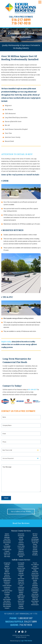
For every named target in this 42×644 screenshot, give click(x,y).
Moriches (21, 599)
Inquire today (6, 342)
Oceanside (35, 537)
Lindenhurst (21, 587)
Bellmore (7, 536)
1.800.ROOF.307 (25, 618)
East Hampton (7, 599)
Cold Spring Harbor (7, 591)
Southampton (35, 591)
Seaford (35, 548)
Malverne (21, 551)
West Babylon (35, 601)
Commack (7, 592)
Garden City (7, 553)
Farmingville (21, 563)
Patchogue (21, 608)
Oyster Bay (35, 543)
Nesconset (21, 603)
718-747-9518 (21, 23)
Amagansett (7, 563)
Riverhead (35, 572)
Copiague (7, 594)
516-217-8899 (21, 20)
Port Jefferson (35, 565)
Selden (35, 582)
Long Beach (21, 548)
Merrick (21, 557)
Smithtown (35, 587)
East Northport (7, 605)
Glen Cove (7, 555)
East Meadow (7, 541)
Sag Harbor (35, 577)
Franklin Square (7, 550)
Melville (21, 594)
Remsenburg (35, 568)
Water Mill (35, 599)
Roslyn (35, 544)
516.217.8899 (30, 622)
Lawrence (21, 543)
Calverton (7, 584)
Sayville (35, 580)
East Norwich (7, 543)
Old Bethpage (35, 539)
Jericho (21, 541)
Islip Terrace (21, 579)
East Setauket (7, 606)
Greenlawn (21, 565)
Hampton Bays (21, 568)
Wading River (35, 596)
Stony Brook (35, 594)
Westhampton (35, 605)
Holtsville (21, 573)
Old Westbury (35, 541)
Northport (21, 605)
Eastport (7, 608)
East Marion (7, 601)
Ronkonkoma (35, 575)
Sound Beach (35, 589)
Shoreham (35, 586)
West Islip (35, 603)
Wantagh (35, 553)
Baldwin (7, 534)
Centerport (7, 589)
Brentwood (7, 577)
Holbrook (21, 572)
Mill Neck (35, 534)
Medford (21, 592)
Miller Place (21, 598)
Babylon (7, 566)
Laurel (21, 586)
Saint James (35, 579)
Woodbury (35, 555)
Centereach (7, 587)
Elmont (7, 544)
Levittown (21, 544)
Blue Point (7, 573)
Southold (35, 592)
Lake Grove (21, 584)
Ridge (35, 570)
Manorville (21, 589)
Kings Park (21, 582)
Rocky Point (35, 573)
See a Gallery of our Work (21, 512)
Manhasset (21, 553)
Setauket (35, 584)
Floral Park (7, 548)
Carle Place (7, 539)
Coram (7, 596)
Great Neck (21, 534)
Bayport (7, 570)
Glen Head (7, 557)
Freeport (7, 551)
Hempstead (21, 536)
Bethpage (7, 537)
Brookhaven (7, 582)
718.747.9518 (26, 625)
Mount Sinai (21, 601)
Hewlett (21, 537)
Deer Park (7, 598)
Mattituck (21, 591)
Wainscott (35, 598)
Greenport (21, 566)
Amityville (7, 565)
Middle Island (21, 596)
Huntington (21, 575)
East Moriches (7, 603)
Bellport (7, 572)
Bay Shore (7, 568)
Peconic (35, 563)
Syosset (35, 550)
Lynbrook (21, 550)
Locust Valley (21, 546)
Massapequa (21, 555)
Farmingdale (7, 546)
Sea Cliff (35, 546)
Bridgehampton (7, 579)
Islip (21, 577)
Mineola (35, 536)
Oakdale (21, 606)
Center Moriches (7, 586)
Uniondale (35, 551)
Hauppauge (21, 570)
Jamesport (21, 580)
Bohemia (7, 575)
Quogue (35, 566)
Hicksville (21, 539)
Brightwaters (7, 580)
